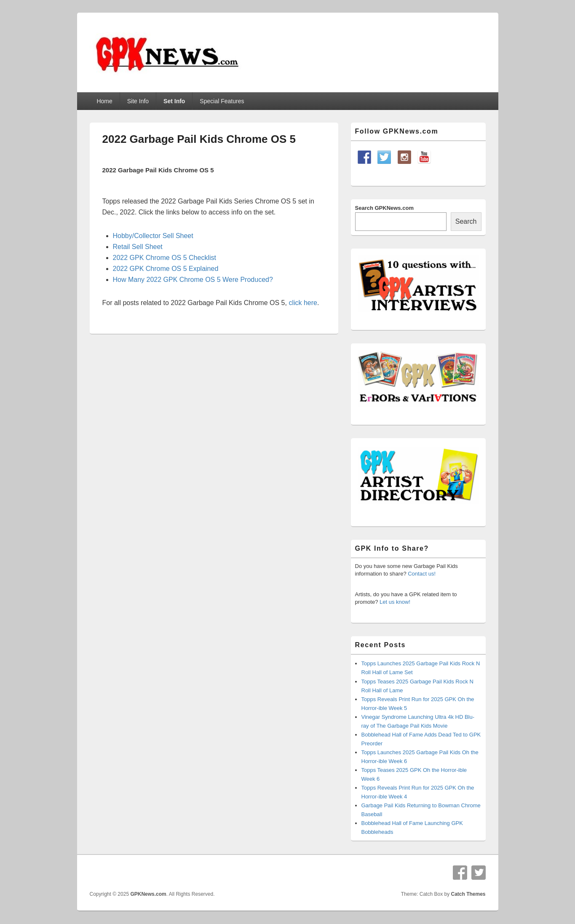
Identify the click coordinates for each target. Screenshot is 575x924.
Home (104, 101)
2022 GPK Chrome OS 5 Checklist (164, 258)
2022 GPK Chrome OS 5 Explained (166, 269)
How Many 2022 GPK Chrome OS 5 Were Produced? (193, 280)
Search (466, 221)
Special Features (222, 101)
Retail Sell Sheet (138, 247)
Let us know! (395, 602)
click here (303, 303)
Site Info (138, 101)
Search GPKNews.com (384, 208)
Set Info (174, 101)
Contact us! (422, 574)
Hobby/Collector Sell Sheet (153, 236)
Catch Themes (468, 894)
